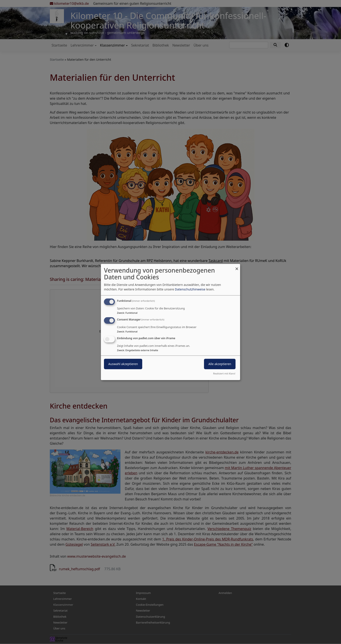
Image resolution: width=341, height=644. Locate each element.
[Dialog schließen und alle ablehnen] (237, 267)
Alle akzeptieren (220, 364)
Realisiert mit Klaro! (224, 373)
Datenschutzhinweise (190, 289)
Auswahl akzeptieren (123, 364)
